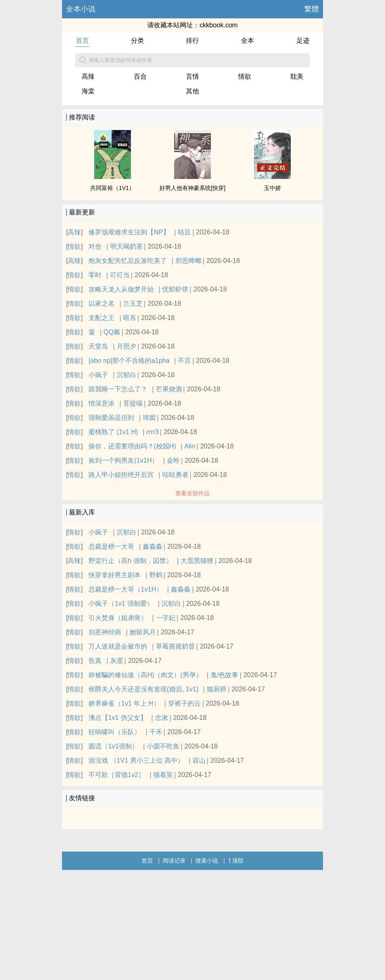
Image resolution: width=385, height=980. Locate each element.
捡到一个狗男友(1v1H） (123, 460)
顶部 (236, 861)
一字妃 (166, 618)
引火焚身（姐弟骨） (118, 618)
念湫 (162, 718)
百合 (140, 76)
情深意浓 (102, 403)
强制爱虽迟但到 (111, 418)
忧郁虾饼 (175, 289)
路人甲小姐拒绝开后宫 (121, 475)
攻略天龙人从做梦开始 (121, 289)
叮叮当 (120, 275)
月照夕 (126, 346)
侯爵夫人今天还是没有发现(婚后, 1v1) (143, 689)
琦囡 (149, 418)
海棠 (88, 91)
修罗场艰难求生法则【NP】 (129, 232)
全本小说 (81, 9)
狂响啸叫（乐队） (115, 732)
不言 (184, 361)
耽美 (297, 76)
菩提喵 (133, 403)
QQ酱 (112, 332)
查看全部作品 (192, 493)
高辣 (88, 76)
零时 (95, 275)
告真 (95, 661)
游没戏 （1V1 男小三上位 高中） (136, 760)
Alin (190, 446)
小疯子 (98, 375)
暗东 (130, 318)
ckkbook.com (218, 25)
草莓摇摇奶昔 (175, 646)
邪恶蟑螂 (188, 261)
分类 (137, 41)
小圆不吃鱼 (163, 746)
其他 (192, 91)
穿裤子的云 (184, 703)
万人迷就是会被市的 (118, 646)
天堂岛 (98, 346)
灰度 (117, 661)
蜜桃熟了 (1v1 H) (113, 432)
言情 (192, 76)
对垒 (95, 246)
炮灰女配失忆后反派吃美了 (128, 261)
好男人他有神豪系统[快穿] (192, 188)
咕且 (184, 232)
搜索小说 (207, 861)
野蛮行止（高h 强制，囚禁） (130, 561)
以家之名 (102, 303)
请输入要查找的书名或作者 (116, 60)
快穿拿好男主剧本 (115, 575)
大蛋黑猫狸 (197, 561)
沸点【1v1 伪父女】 (117, 718)
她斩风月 (143, 632)
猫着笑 (163, 775)
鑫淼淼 (153, 546)
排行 (192, 41)
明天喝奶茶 (126, 246)
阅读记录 (174, 861)
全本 (248, 41)
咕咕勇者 (175, 475)
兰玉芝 (133, 303)
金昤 (173, 460)
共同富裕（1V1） (112, 188)
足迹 (303, 41)
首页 (82, 41)
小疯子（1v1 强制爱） (121, 604)
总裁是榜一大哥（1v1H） (125, 589)
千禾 (156, 732)
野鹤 (156, 575)
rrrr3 (153, 432)
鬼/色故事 (224, 675)
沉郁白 (126, 375)
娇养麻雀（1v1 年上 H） (124, 703)
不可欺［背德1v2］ (117, 775)
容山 (199, 760)
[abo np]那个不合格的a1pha (129, 361)
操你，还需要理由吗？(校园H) (132, 446)
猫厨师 (217, 689)
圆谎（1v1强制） (113, 746)
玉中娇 (272, 188)
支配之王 (102, 318)
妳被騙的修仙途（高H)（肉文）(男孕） (145, 675)
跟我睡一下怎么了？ (118, 389)
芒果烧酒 (169, 389)
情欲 (245, 76)
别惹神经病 (105, 632)
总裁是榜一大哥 (111, 546)
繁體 (312, 9)
